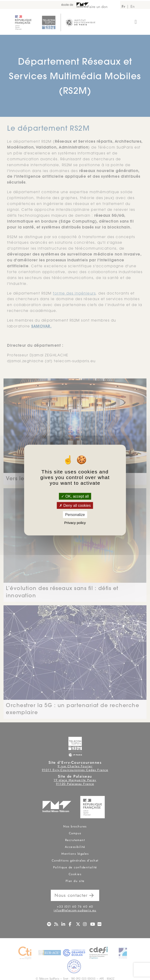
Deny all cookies (75, 505)
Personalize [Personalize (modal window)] (75, 515)
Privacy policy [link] (75, 523)
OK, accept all (75, 496)
